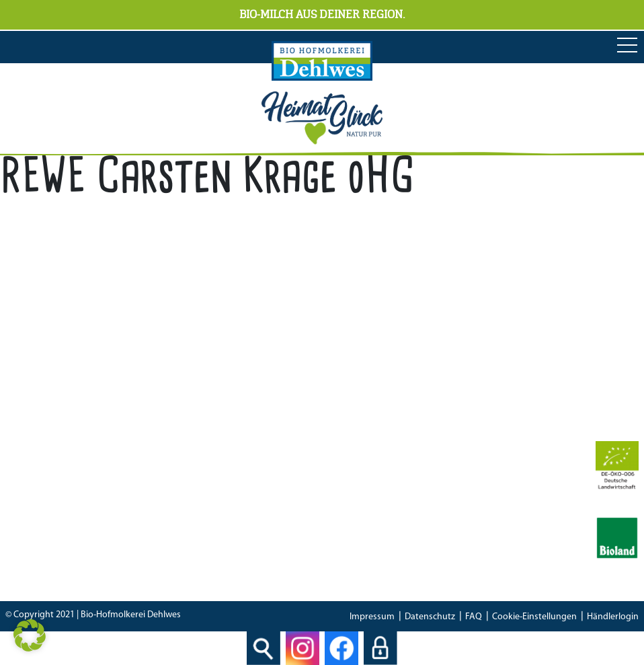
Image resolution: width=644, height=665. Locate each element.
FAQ (474, 617)
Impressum (372, 617)
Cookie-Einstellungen (534, 617)
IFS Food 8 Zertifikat (318, 537)
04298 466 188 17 (356, 402)
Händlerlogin (613, 617)
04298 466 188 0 (366, 383)
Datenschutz (430, 617)
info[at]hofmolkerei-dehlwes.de (345, 421)
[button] (30, 635)
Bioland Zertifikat (312, 500)
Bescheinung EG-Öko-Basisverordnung (361, 518)
